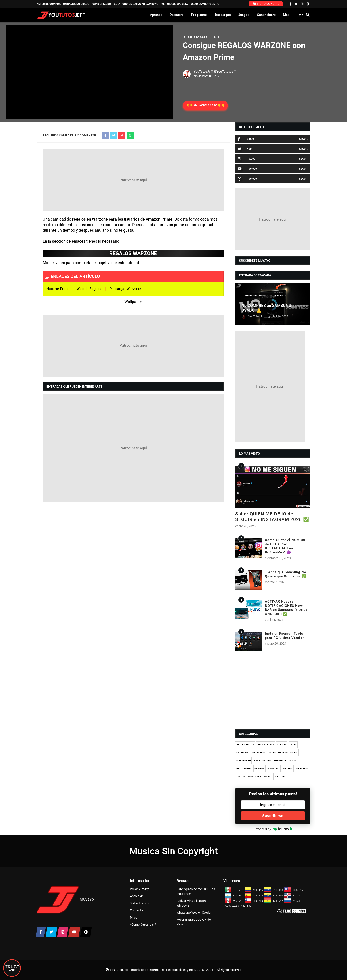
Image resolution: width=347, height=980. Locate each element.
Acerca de (137, 896)
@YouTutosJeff (225, 71)
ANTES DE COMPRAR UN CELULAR (264, 296)
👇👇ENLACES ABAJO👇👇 (205, 105)
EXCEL (293, 745)
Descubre (176, 15)
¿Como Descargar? (143, 924)
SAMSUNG (274, 769)
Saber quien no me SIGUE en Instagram (196, 891)
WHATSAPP (255, 777)
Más (286, 15)
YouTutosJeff (203, 71)
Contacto (136, 910)
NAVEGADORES (262, 761)
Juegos (244, 15)
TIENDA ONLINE (266, 4)
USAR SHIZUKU (102, 4)
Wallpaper (133, 302)
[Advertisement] (133, 180)
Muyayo (87, 899)
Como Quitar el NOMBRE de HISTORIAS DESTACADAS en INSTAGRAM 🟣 (285, 546)
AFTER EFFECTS (245, 745)
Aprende (156, 15)
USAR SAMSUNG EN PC (205, 4)
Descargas (223, 15)
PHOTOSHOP (244, 769)
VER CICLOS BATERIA (175, 4)
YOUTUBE (280, 777)
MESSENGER (244, 761)
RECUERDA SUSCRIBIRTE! (202, 37)
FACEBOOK (242, 753)
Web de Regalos (89, 289)
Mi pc (134, 917)
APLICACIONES (266, 745)
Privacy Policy (139, 889)
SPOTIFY (288, 769)
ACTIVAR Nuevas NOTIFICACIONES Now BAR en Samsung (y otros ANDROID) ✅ (286, 608)
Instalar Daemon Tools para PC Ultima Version (285, 636)
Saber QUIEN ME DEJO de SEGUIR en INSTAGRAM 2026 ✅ (272, 517)
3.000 (246, 139)
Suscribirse (273, 816)
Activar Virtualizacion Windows (191, 903)
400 (245, 149)
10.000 (247, 159)
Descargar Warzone (125, 289)
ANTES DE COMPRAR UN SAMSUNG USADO (63, 4)
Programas (199, 15)
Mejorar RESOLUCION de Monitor (194, 922)
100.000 (247, 169)
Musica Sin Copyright (173, 851)
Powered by (273, 829)
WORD (268, 777)
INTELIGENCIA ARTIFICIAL (283, 753)
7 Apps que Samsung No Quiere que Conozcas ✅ (286, 574)
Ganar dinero (266, 15)
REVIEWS (260, 769)
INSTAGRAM (259, 753)
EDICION (282, 745)
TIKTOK (241, 777)
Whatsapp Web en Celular (194, 913)
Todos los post (140, 903)
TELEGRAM (302, 769)
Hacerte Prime (58, 289)
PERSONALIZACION (285, 761)
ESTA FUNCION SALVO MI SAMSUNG (136, 4)
